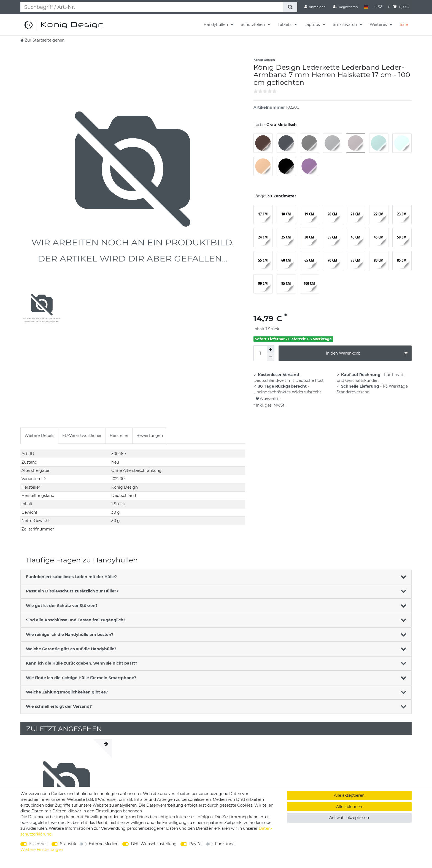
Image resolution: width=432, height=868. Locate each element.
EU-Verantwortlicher (82, 436)
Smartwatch (345, 25)
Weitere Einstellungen (42, 850)
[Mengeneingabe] (260, 353)
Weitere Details (39, 436)
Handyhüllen (216, 25)
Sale (404, 25)
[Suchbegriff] (152, 7)
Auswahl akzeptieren (349, 818)
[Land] (366, 7)
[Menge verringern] (271, 357)
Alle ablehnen (349, 807)
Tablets (285, 25)
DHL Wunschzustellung (154, 844)
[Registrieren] (345, 7)
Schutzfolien (253, 25)
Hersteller (119, 436)
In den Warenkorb (367, 353)
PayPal (196, 844)
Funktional (225, 844)
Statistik (68, 844)
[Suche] (290, 7)
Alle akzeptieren (349, 795)
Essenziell (38, 844)
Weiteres (379, 25)
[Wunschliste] (378, 7)
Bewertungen (150, 436)
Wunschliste (268, 399)
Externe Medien (104, 844)
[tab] (39, 436)
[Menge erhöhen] (271, 349)
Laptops (313, 25)
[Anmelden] (315, 7)
